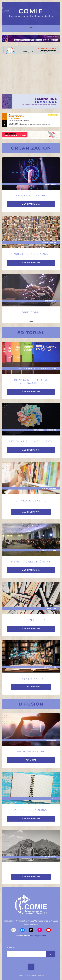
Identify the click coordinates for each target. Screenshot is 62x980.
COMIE (31, 11)
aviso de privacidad (38, 936)
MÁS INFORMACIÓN (31, 204)
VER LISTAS (31, 760)
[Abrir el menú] (31, 29)
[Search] (50, 954)
